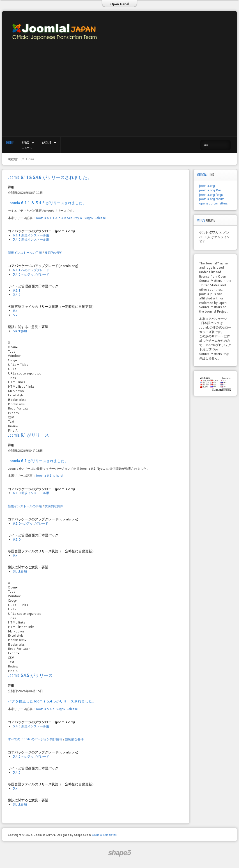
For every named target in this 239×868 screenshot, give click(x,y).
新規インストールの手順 (25, 253)
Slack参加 (20, 331)
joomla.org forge (211, 195)
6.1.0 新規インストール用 (31, 493)
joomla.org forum (212, 199)
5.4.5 (17, 772)
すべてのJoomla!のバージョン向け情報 (35, 739)
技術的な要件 (54, 253)
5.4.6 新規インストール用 (31, 239)
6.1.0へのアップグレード (31, 523)
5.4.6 (17, 295)
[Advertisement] (175, 96)
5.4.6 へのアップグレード (31, 274)
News (25, 142)
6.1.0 (17, 539)
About (47, 142)
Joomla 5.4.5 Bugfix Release (57, 709)
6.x (15, 311)
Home (10, 142)
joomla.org (207, 186)
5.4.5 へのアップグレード (31, 757)
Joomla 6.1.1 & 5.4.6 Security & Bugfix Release (71, 218)
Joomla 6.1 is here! (49, 476)
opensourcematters (213, 203)
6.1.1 (17, 290)
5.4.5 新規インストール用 (31, 726)
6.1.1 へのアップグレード (31, 270)
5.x (15, 315)
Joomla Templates (104, 835)
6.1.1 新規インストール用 (31, 235)
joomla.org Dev (210, 190)
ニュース (27, 147)
